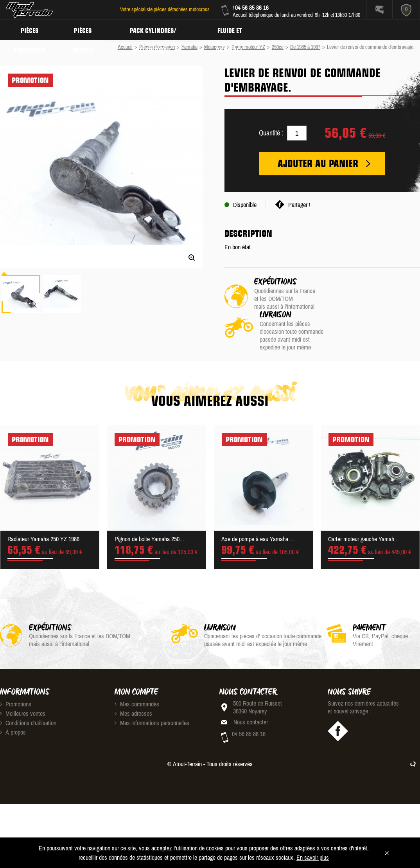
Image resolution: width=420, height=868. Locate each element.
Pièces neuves (85, 30)
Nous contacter (251, 693)
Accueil (125, 47)
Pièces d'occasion (30, 30)
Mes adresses (133, 684)
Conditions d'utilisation (28, 693)
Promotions (16, 675)
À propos (13, 703)
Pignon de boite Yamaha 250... (149, 510)
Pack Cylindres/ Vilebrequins (156, 30)
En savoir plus (313, 857)
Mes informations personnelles (152, 693)
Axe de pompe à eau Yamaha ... (258, 510)
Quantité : (271, 133)
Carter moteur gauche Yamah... (363, 510)
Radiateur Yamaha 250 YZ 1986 (43, 510)
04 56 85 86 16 (252, 7)
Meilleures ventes (23, 684)
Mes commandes (137, 675)
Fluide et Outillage (234, 30)
